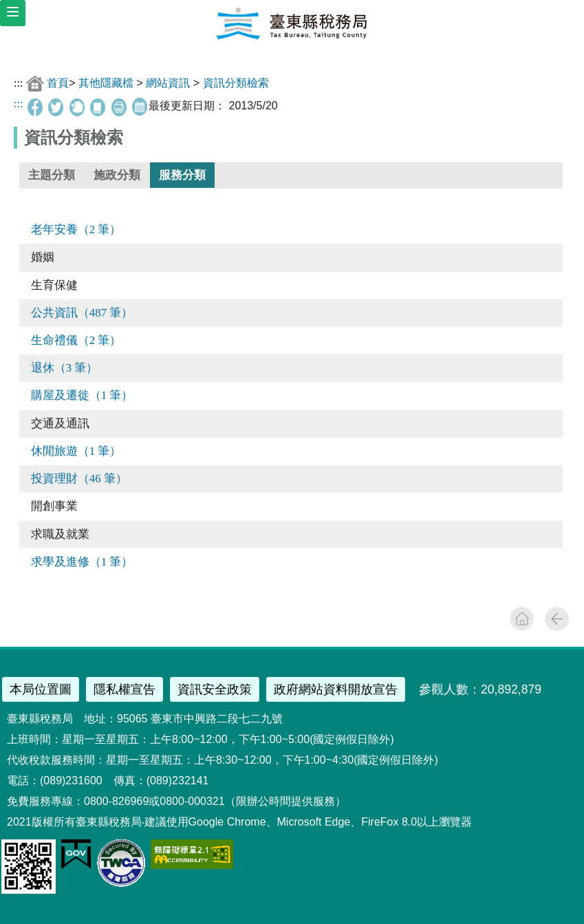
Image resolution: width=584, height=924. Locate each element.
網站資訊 (168, 83)
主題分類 (52, 175)
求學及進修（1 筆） (82, 562)
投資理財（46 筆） (79, 479)
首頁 (58, 83)
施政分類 (117, 175)
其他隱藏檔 (106, 83)
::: (18, 83)
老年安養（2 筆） (76, 229)
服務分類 (182, 175)
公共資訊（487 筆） (82, 313)
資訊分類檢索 (236, 83)
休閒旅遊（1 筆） (76, 451)
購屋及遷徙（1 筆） (82, 395)
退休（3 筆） (65, 368)
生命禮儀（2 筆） (76, 340)
